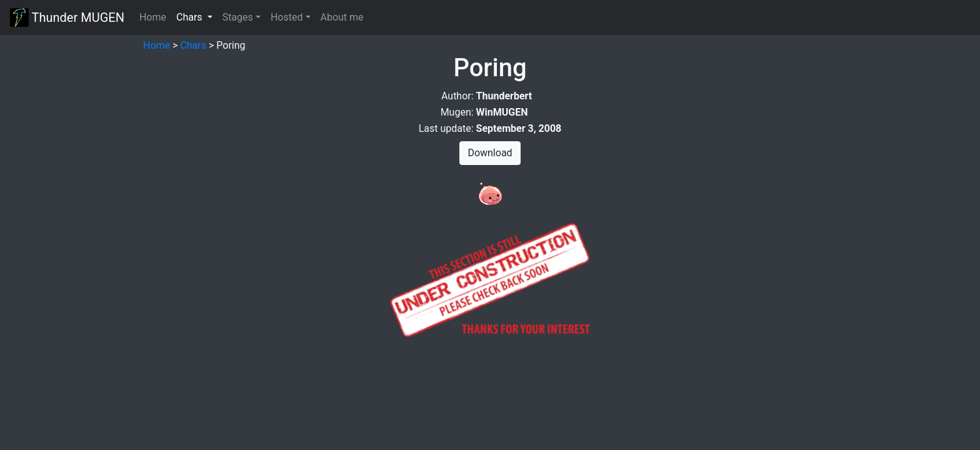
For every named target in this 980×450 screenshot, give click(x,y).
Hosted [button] (287, 17)
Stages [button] (238, 17)
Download (490, 153)
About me (342, 17)
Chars (193, 45)
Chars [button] (197, 17)
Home (153, 17)
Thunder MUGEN (67, 17)
